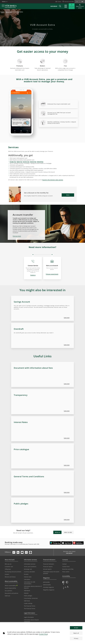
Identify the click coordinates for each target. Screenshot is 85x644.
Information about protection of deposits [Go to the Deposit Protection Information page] (33, 587)
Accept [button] (76, 628)
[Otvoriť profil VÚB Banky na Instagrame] (26, 552)
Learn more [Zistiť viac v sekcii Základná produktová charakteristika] (67, 384)
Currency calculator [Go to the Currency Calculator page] (29, 572)
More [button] (68, 195)
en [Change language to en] (82, 2)
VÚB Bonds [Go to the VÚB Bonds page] (27, 591)
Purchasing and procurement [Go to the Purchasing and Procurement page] (13, 572)
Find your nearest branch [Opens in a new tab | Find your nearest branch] (52, 274)
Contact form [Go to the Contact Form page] (66, 567)
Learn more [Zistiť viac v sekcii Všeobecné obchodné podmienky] (67, 492)
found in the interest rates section (53, 180)
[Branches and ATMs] (68, 2)
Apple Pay (19, 162)
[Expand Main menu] (66, 6)
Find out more (17, 236)
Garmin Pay (26, 162)
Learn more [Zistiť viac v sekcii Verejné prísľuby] (67, 519)
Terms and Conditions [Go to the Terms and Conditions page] (30, 567)
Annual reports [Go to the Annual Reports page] (47, 569)
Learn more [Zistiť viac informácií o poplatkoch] (67, 411)
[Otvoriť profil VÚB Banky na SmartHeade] (30, 552)
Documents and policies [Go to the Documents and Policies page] (11, 593)
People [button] (4, 2)
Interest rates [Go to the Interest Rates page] (28, 577)
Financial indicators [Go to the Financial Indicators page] (49, 564)
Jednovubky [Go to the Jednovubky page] (46, 582)
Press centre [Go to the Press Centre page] (66, 572)
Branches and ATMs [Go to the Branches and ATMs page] (68, 569)
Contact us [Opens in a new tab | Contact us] (33, 275)
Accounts (8, 12)
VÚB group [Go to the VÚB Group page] (8, 569)
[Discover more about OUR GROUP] (69, 553)
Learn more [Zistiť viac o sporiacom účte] (67, 318)
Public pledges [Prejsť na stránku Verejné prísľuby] (28, 596)
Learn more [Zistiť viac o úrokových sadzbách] (67, 438)
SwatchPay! (40, 162)
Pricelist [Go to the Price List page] (26, 574)
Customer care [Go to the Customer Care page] (9, 567)
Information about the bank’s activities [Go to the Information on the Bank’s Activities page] (51, 573)
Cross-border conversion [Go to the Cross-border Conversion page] (31, 598)
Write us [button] (57, 532)
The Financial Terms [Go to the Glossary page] (30, 609)
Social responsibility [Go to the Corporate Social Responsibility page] (10, 588)
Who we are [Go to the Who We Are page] (8, 564)
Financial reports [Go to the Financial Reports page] (48, 567)
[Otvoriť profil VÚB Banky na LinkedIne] (18, 552)
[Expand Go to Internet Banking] (72, 6)
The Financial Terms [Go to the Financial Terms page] (30, 606)
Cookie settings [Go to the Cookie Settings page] (28, 603)
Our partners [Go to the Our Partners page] (8, 591)
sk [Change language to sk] (77, 2)
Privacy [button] (76, 638)
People (3, 12)
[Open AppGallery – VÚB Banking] (78, 543)
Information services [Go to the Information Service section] (30, 564)
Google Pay (13, 162)
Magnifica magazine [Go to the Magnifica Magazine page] (49, 590)
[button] (60, 6)
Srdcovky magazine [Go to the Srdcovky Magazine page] (48, 587)
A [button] (64, 587)
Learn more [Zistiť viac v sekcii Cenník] (67, 465)
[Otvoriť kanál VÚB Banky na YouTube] (22, 552)
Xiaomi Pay (33, 162)
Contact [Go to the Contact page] (64, 564)
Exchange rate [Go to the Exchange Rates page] (28, 569)
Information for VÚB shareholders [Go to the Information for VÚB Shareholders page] (30, 583)
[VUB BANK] (9, 6)
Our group (54, 6)
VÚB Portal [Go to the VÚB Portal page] (27, 601)
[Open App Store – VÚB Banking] (67, 543)
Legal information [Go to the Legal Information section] (29, 617)
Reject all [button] (76, 633)
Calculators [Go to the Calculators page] (27, 579)
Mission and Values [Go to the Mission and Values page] (10, 577)
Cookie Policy (43, 634)
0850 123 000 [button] (68, 532)
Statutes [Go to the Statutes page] (26, 593)
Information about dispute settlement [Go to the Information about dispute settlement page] (31, 621)
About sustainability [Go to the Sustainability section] (11, 586)
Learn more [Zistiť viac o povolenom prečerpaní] (67, 345)
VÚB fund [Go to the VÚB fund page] (7, 596)
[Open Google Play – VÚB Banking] (55, 543)
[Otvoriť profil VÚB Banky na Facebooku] (14, 552)
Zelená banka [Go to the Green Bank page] (47, 585)
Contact (58, 2)
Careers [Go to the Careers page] (7, 574)
